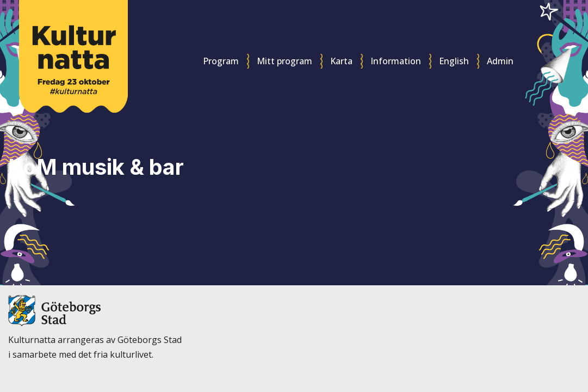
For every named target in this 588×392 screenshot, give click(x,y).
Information (396, 61)
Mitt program (284, 61)
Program (221, 61)
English (454, 61)
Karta (341, 61)
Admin (500, 61)
